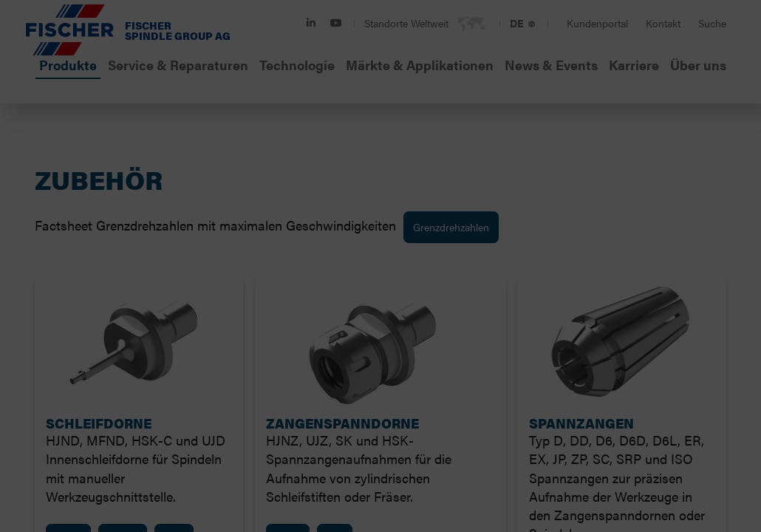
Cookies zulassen (536, 421)
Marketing (488, 344)
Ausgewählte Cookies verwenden (225, 421)
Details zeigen (599, 343)
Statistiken (386, 344)
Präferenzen (278, 344)
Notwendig (169, 344)
